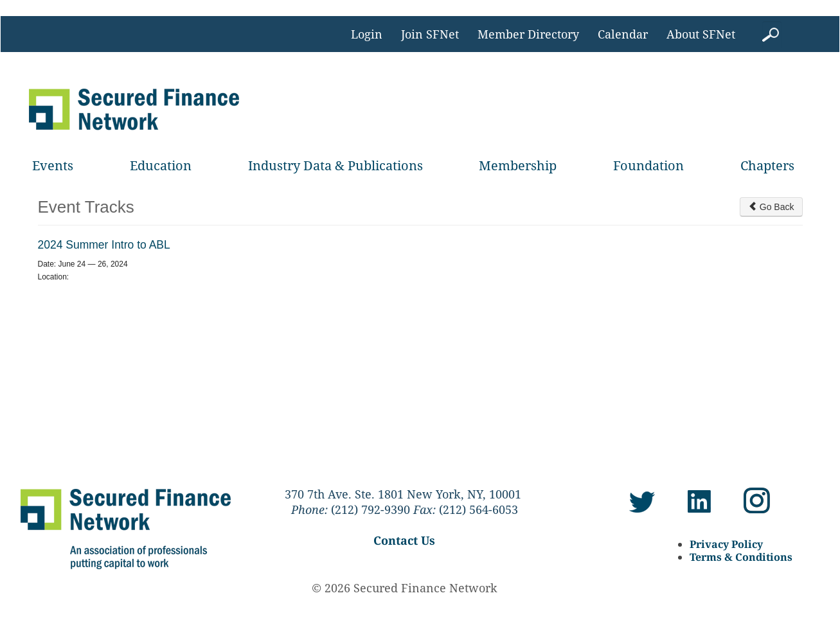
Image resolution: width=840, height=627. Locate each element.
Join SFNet (430, 34)
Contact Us (404, 540)
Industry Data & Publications (335, 165)
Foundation (648, 165)
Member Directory (528, 34)
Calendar (623, 34)
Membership (518, 165)
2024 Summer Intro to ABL (104, 245)
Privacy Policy (726, 544)
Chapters (767, 165)
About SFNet (701, 34)
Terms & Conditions (741, 557)
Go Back (771, 207)
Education (161, 165)
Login (367, 34)
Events (53, 165)
